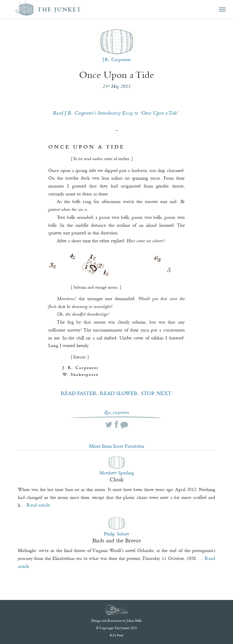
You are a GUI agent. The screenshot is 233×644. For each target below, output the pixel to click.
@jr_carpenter (117, 412)
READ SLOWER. (120, 393)
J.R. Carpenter (117, 59)
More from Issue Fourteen (116, 446)
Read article (38, 505)
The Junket (60, 9)
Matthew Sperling (117, 473)
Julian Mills (134, 621)
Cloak (117, 479)
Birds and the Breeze (117, 540)
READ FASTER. (80, 393)
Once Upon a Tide (116, 75)
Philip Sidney (117, 534)
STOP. (148, 393)
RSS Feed (116, 635)
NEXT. (164, 393)
